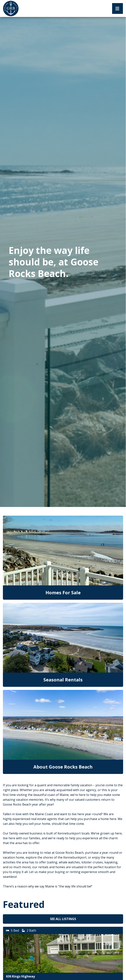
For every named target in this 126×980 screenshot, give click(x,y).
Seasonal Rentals (63, 680)
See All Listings (63, 919)
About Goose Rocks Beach (63, 767)
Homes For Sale (63, 592)
